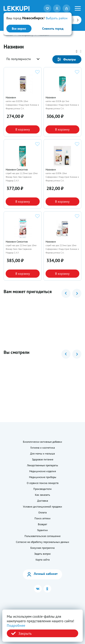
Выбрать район (57, 18)
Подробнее (16, 625)
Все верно (19, 29)
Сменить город (53, 29)
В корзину (23, 129)
